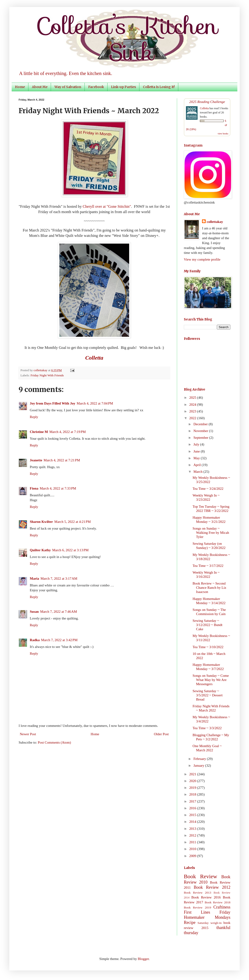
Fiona (34, 488)
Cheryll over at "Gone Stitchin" (107, 206)
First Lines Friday (207, 912)
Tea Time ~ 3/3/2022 (207, 728)
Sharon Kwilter (41, 522)
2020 (193, 781)
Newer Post (28, 734)
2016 (193, 808)
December (201, 424)
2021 (193, 774)
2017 (193, 801)
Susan (34, 612)
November (201, 431)
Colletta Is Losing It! (159, 87)
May (197, 458)
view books (223, 134)
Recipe (190, 922)
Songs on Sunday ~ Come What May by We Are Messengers (211, 680)
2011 (193, 842)
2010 (193, 849)
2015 (193, 815)
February (200, 759)
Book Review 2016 (206, 897)
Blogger (143, 959)
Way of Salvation (68, 87)
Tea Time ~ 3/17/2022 (208, 566)
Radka (35, 640)
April (197, 465)
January (199, 766)
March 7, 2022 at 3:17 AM (59, 578)
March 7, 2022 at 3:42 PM (59, 640)
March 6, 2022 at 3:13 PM (70, 550)
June (197, 451)
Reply (34, 417)
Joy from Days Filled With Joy (52, 403)
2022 (193, 418)
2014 (193, 822)
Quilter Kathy (40, 550)
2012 (193, 835)
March (198, 472)
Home (20, 87)
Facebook (96, 87)
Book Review (200, 876)
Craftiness (222, 907)
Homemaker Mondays (207, 917)
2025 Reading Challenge (207, 102)
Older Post (161, 734)
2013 (193, 829)
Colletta (204, 108)
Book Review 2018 (218, 902)
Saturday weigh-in (210, 923)
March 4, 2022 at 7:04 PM (95, 403)
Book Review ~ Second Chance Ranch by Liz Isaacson (210, 588)
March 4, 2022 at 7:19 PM (67, 432)
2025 (193, 398)
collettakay (41, 370)
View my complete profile (202, 259)
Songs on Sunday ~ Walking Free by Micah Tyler (211, 533)
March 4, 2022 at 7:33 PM (58, 488)
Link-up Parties (123, 87)
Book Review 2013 (198, 893)
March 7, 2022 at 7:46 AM (58, 612)
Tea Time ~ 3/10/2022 (208, 647)
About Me (40, 87)
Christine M (39, 432)
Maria (34, 578)
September (201, 438)
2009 (193, 856)
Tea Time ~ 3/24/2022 (208, 489)
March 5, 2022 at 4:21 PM (72, 522)
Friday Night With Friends (47, 375)
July (197, 444)
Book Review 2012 (212, 887)
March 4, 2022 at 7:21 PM (62, 460)
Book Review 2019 (197, 907)
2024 (193, 405)
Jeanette (36, 460)
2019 (193, 788)
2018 (193, 794)
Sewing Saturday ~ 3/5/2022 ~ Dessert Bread (208, 695)
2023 (193, 411)
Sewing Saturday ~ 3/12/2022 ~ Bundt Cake (208, 625)
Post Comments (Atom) (55, 742)
